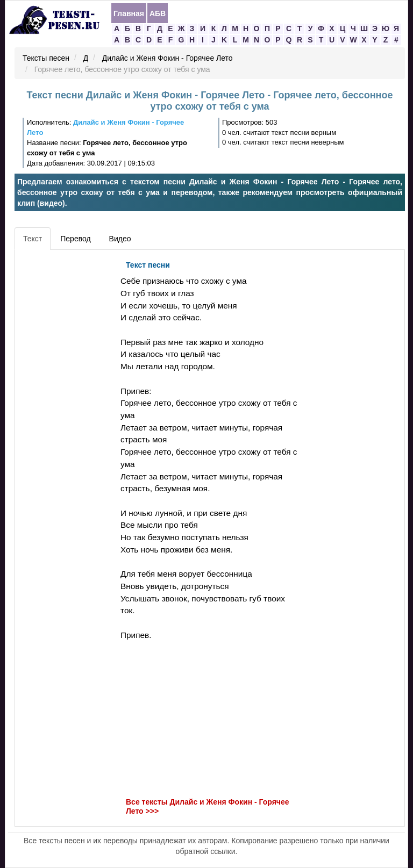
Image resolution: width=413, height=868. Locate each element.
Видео (120, 239)
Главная (129, 13)
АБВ (158, 13)
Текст (33, 239)
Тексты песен (46, 58)
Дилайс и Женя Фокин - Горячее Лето (168, 58)
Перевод (75, 239)
